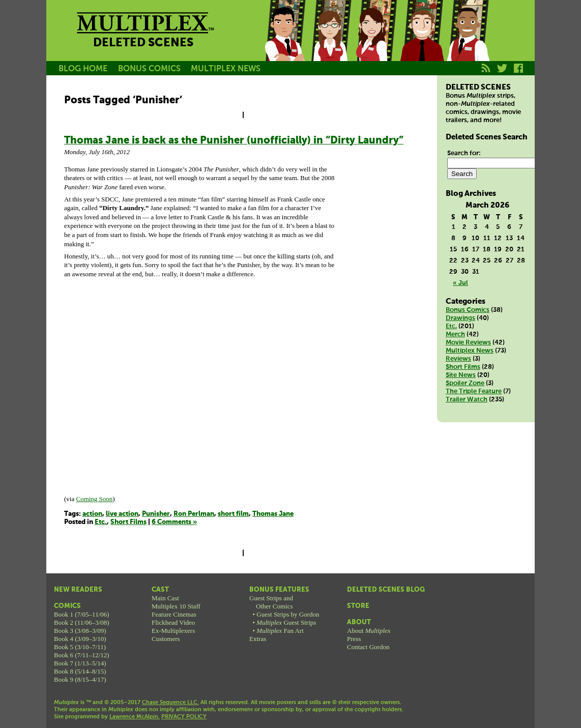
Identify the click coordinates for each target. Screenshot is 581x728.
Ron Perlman (194, 514)
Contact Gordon (368, 647)
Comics (67, 606)
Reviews (458, 359)
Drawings (460, 318)
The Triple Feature (474, 391)
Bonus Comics (468, 310)
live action (122, 514)
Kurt (422, 42)
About (359, 622)
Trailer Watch (467, 400)
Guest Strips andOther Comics (271, 602)
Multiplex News (470, 351)
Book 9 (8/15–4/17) (80, 679)
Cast (160, 590)
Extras (258, 639)
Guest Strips (286, 622)
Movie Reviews (468, 343)
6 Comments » (174, 522)
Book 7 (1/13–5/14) (80, 663)
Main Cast (165, 598)
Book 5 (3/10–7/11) (80, 647)
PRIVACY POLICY (184, 717)
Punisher (156, 514)
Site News (461, 375)
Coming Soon (94, 499)
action (92, 514)
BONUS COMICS (149, 69)
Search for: (464, 153)
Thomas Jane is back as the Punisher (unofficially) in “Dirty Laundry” (234, 141)
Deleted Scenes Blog (386, 590)
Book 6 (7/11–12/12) (82, 655)
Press (354, 639)
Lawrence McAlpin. (135, 717)
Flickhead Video (173, 622)
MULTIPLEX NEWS (226, 69)
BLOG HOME (83, 69)
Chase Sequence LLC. (170, 703)
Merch (455, 334)
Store (358, 606)
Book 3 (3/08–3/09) (80, 631)
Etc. (101, 522)
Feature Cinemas (174, 614)
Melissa (376, 42)
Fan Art (280, 631)
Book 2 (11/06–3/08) (82, 622)
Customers (166, 639)
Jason (284, 42)
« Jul (460, 283)
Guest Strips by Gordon (288, 614)
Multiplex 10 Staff (176, 606)
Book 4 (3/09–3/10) (80, 639)
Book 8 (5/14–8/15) (80, 671)
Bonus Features (279, 590)
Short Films (128, 522)
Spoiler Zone (465, 383)
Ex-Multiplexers (173, 631)
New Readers (78, 590)
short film (233, 514)
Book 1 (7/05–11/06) (82, 614)
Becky (330, 42)
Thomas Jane (273, 514)
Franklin (468, 42)
